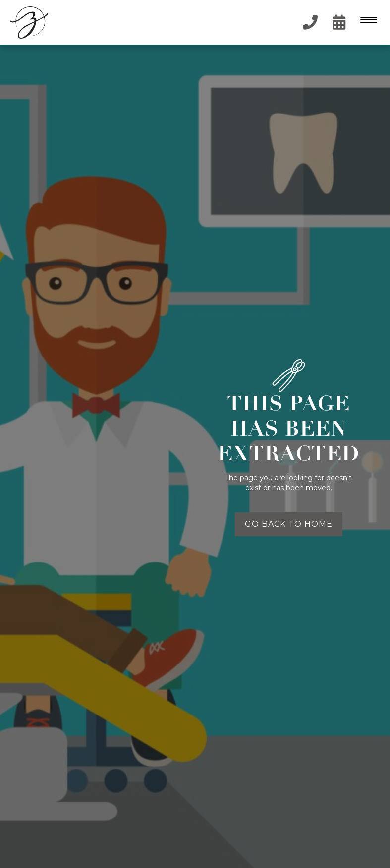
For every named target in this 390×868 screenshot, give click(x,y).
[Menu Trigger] (366, 20)
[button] (368, 22)
